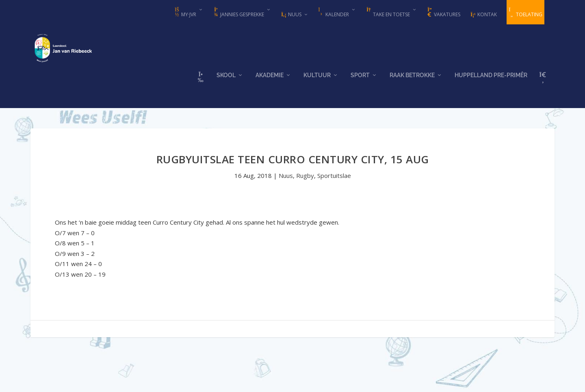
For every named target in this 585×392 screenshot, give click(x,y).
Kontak (483, 14)
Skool (226, 82)
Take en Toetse (388, 13)
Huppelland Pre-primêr (491, 82)
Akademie (270, 82)
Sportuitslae (334, 178)
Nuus (291, 14)
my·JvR (185, 13)
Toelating (525, 13)
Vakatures (443, 13)
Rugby (305, 178)
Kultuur (317, 82)
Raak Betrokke (412, 82)
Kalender (334, 13)
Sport (360, 82)
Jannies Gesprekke (238, 13)
